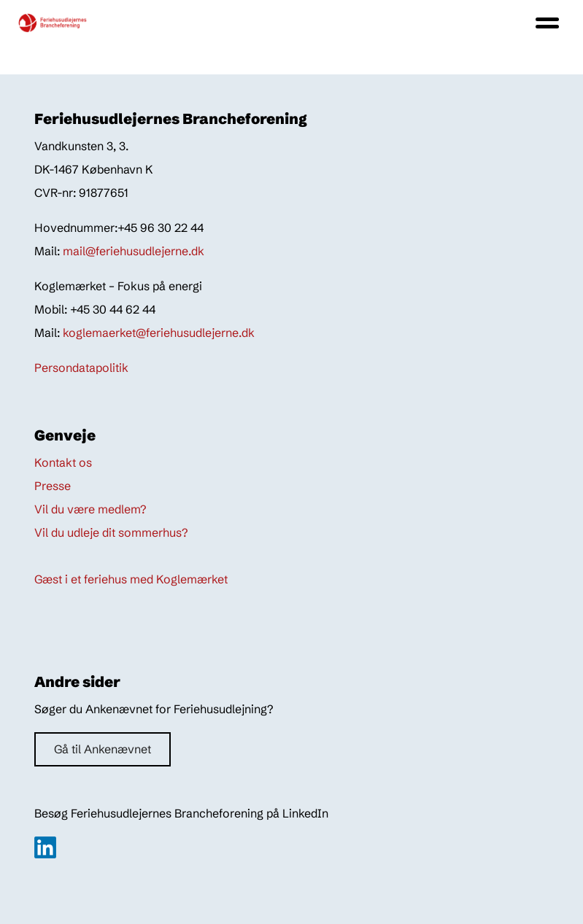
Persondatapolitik (81, 368)
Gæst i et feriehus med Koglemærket (131, 579)
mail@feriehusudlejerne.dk (134, 251)
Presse (53, 486)
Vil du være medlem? (90, 509)
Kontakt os (63, 462)
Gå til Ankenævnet (103, 749)
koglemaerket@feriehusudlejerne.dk (159, 333)
